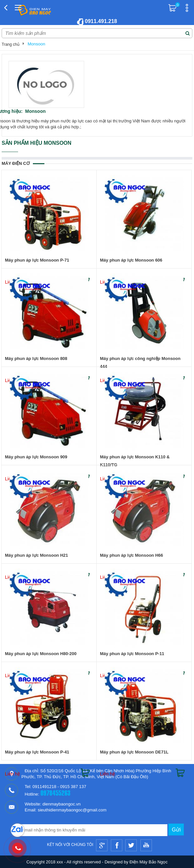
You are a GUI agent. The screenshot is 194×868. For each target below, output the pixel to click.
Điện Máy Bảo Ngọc (149, 862)
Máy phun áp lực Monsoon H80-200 (41, 654)
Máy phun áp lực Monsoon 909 (36, 457)
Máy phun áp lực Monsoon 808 (36, 358)
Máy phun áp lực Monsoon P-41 (37, 752)
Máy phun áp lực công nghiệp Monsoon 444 (140, 362)
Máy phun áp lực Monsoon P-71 (37, 260)
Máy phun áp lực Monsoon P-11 (132, 654)
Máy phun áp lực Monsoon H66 (132, 555)
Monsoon (36, 44)
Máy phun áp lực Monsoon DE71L (134, 752)
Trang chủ (11, 44)
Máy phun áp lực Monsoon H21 (36, 555)
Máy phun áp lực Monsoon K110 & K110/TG (135, 461)
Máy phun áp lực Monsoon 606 (131, 260)
